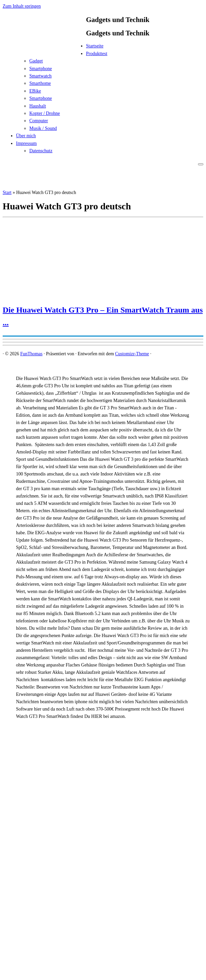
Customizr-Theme (132, 354)
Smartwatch (40, 76)
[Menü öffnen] (201, 164)
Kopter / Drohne (45, 113)
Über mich (26, 136)
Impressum (26, 143)
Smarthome (40, 83)
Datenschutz (41, 151)
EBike (35, 91)
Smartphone (41, 69)
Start (7, 192)
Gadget (36, 61)
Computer (39, 121)
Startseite (95, 46)
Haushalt (38, 106)
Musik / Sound (43, 128)
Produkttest (97, 54)
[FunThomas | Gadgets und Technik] (44, 48)
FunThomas (31, 354)
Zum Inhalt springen (22, 6)
